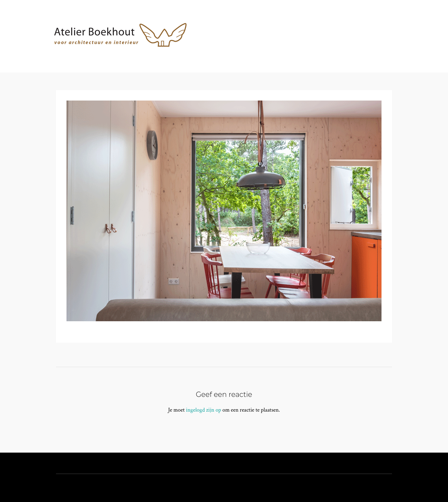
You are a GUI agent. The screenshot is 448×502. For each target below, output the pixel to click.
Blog (348, 54)
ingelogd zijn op (204, 410)
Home (212, 54)
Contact (317, 54)
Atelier (242, 54)
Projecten (279, 54)
